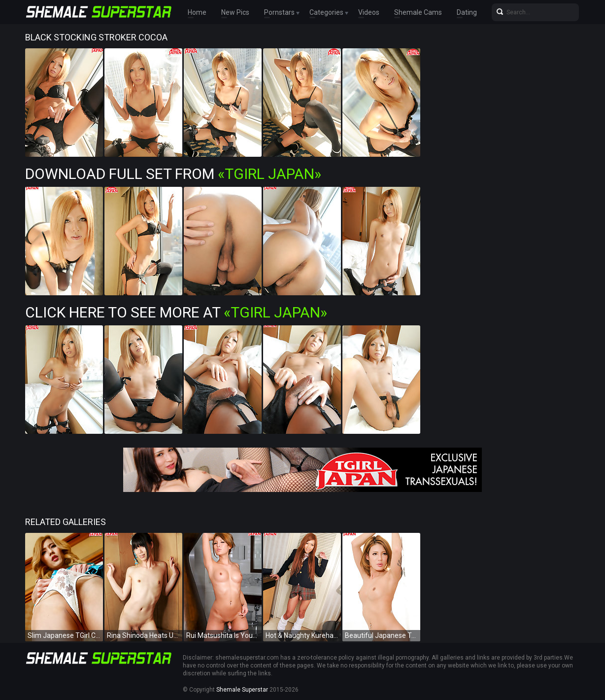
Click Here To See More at (176, 312)
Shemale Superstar (242, 690)
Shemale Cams (418, 12)
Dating (467, 12)
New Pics (235, 12)
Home (197, 12)
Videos (369, 12)
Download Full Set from (173, 174)
